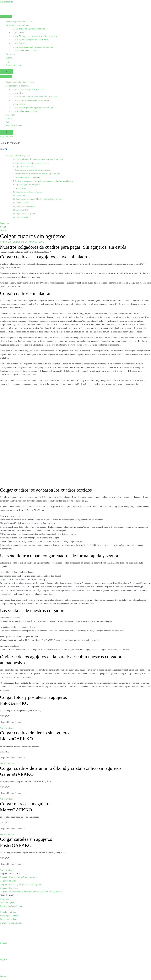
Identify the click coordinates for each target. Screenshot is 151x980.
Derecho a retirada (8, 912)
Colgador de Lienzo (9, 881)
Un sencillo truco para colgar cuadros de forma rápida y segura (37, 174)
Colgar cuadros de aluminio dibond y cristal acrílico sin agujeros (39, 199)
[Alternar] (6, 149)
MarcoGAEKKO (22, 210)
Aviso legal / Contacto (10, 916)
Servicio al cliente (14, 65)
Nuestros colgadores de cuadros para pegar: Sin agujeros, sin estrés (39, 159)
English (3, 959)
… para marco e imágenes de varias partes (30, 40)
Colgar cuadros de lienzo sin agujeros (29, 192)
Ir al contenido (6, 2)
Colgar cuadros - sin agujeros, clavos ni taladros (32, 163)
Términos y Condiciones (11, 923)
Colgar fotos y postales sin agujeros (28, 185)
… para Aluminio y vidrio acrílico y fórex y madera (34, 36)
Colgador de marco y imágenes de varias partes (21, 884)
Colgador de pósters (9, 888)
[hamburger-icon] (6, 16)
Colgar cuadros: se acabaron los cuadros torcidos (32, 170)
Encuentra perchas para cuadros (20, 22)
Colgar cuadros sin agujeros (19, 155)
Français (4, 976)
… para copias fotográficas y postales (28, 29)
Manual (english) (8, 902)
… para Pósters (18, 43)
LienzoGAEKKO (22, 196)
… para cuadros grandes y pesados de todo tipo (33, 47)
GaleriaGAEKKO (22, 203)
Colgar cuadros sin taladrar (24, 167)
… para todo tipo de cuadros (24, 51)
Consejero (10, 54)
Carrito (9, 58)
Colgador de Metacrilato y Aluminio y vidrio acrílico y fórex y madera (31, 892)
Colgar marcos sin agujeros (25, 206)
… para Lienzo (18, 32)
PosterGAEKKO (22, 217)
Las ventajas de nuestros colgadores (28, 177)
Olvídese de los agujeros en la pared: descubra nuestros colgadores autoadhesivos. (44, 181)
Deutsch (4, 943)
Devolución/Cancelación (11, 906)
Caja (8, 61)
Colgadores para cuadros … (18, 25)
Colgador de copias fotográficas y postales (19, 877)
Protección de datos (9, 919)
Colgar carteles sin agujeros (26, 214)
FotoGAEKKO (20, 188)
